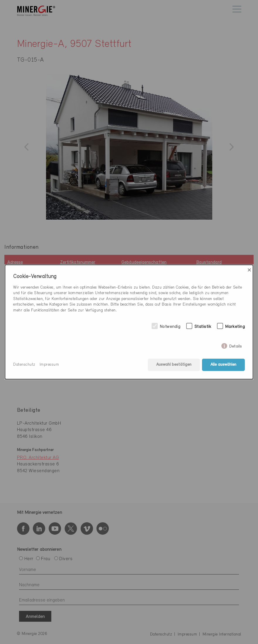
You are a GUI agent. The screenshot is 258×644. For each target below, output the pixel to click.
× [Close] (249, 270)
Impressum (49, 365)
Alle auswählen (223, 365)
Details (236, 345)
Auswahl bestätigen (174, 365)
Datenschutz (24, 365)
